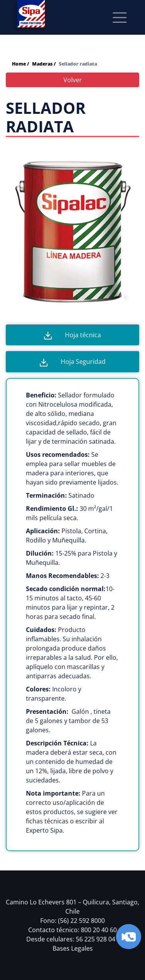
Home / (20, 64)
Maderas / (44, 64)
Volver (73, 80)
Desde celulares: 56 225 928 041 (72, 939)
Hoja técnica (72, 335)
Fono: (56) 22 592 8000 (72, 921)
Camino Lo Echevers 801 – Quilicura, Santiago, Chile (72, 907)
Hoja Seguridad (73, 362)
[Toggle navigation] (120, 18)
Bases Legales (73, 948)
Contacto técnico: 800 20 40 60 (72, 930)
